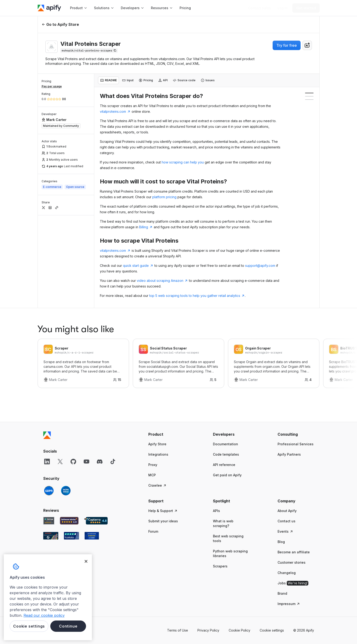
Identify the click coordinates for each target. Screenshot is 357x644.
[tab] (108, 80)
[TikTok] (113, 462)
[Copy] (89, 50)
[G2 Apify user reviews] (51, 536)
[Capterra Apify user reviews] (96, 521)
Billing (146, 227)
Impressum (289, 604)
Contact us (286, 521)
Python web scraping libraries (230, 553)
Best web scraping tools (228, 538)
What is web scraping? (223, 523)
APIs (216, 511)
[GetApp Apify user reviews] (49, 521)
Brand (282, 593)
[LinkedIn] (47, 462)
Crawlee (157, 485)
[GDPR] (49, 491)
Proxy (153, 465)
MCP (152, 475)
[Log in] (283, 8)
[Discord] (100, 462)
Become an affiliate (294, 552)
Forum (153, 531)
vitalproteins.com (115, 111)
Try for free (287, 45)
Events (285, 531)
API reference (224, 465)
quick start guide (138, 266)
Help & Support (163, 511)
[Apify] (49, 8)
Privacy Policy (208, 630)
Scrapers (220, 566)
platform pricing (164, 197)
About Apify (287, 511)
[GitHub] (73, 462)
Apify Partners (289, 454)
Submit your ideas (163, 521)
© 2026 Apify (304, 630)
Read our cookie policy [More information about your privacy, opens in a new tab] (44, 615)
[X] (60, 462)
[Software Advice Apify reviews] (69, 521)
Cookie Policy (239, 630)
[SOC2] (66, 491)
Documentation (226, 444)
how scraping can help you (183, 162)
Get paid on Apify (227, 475)
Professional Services (296, 444)
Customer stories (292, 562)
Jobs (293, 583)
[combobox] (307, 45)
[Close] (86, 561)
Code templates (226, 454)
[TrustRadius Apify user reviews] (71, 536)
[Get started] (306, 8)
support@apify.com (260, 266)
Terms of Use (178, 630)
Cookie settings (272, 630)
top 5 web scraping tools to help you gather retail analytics (197, 296)
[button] (167, 434)
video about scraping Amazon (162, 281)
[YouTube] (86, 462)
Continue (68, 626)
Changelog (287, 573)
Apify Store (157, 444)
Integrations (158, 454)
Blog (281, 542)
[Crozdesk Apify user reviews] (92, 536)
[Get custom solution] (260, 8)
